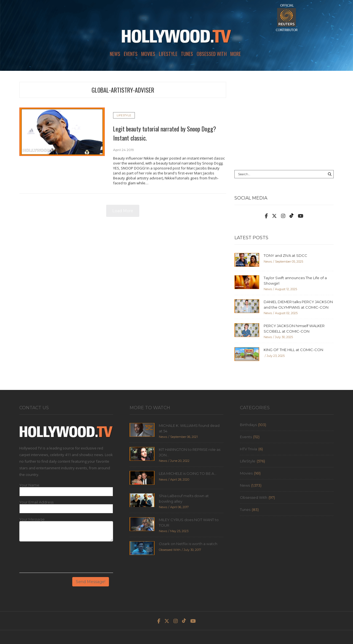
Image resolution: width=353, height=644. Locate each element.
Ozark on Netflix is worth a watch (188, 544)
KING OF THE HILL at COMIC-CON (293, 350)
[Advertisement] (284, 120)
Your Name (29, 485)
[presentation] (61, 559)
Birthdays (248, 425)
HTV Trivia (248, 449)
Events (131, 54)
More (236, 54)
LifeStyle (168, 54)
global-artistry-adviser (123, 90)
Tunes (187, 54)
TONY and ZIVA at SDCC (285, 255)
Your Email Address (36, 502)
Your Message (32, 519)
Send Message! (91, 582)
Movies (148, 54)
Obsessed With (212, 54)
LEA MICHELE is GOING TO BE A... (188, 473)
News (115, 54)
